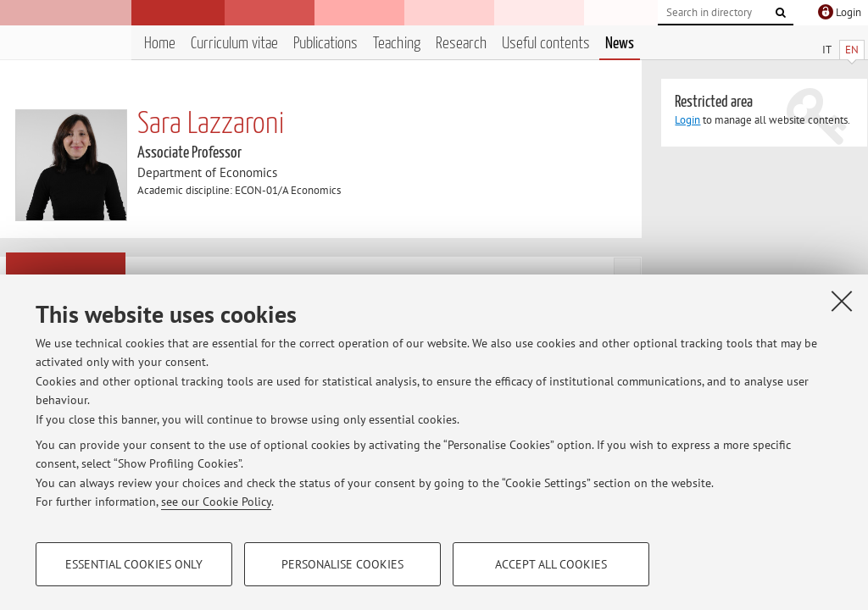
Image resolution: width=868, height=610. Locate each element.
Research (461, 44)
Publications (325, 44)
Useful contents (546, 44)
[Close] (842, 301)
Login (687, 120)
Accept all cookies (551, 564)
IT (827, 50)
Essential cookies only (134, 564)
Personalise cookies (342, 564)
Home (160, 44)
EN (852, 50)
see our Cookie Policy (216, 502)
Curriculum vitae (234, 44)
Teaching (397, 44)
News (620, 44)
